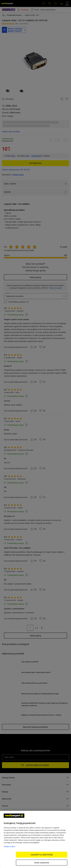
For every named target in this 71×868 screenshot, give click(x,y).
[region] (35, 839)
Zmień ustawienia (42, 863)
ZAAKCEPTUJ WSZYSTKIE (42, 855)
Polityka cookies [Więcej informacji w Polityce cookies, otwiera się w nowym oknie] (9, 846)
